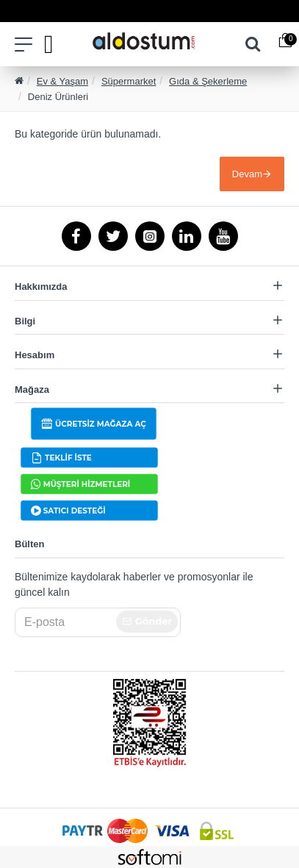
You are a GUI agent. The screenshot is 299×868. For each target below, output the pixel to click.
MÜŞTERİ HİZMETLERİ (87, 484)
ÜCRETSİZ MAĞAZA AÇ (101, 424)
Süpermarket (129, 81)
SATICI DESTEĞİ (75, 511)
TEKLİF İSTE (68, 458)
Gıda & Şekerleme (208, 81)
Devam (247, 174)
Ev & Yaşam (62, 81)
